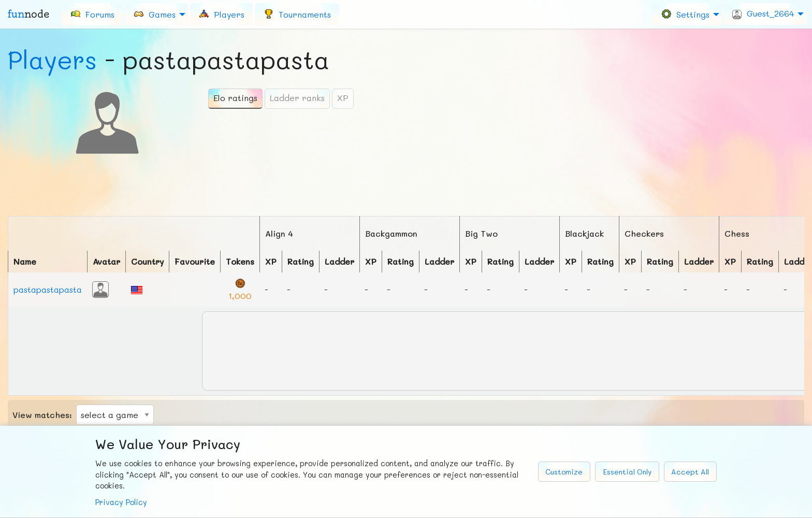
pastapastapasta (48, 289)
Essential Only (627, 472)
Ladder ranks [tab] (297, 98)
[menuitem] (92, 14)
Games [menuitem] (154, 14)
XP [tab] (343, 98)
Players (52, 60)
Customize (564, 472)
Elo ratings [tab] (235, 98)
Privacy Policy (121, 502)
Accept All (690, 472)
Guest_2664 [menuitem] (763, 13)
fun (28, 14)
